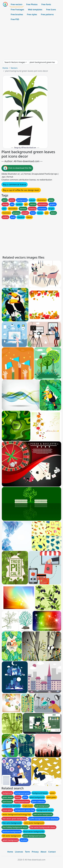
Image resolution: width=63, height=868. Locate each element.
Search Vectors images (15, 62)
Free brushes (17, 14)
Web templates (35, 10)
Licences (19, 852)
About (43, 852)
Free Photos (32, 4)
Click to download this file (17, 168)
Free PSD (15, 19)
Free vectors (17, 4)
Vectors (14, 68)
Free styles (32, 14)
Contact (52, 852)
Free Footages (17, 10)
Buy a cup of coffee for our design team (21, 190)
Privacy (35, 852)
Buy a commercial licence (15, 184)
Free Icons (51, 10)
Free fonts (46, 4)
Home (5, 68)
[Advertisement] (31, 41)
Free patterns (47, 14)
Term (27, 852)
